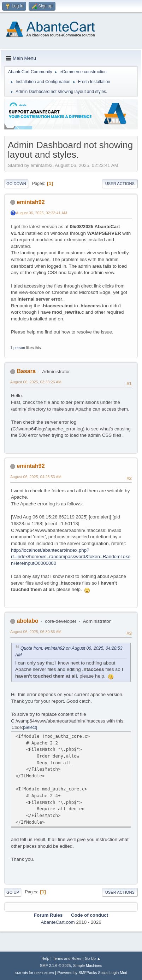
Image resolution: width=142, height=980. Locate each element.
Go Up (13, 892)
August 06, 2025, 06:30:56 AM (36, 632)
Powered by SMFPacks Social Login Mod (92, 973)
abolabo (27, 621)
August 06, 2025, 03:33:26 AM (36, 382)
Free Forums (44, 973)
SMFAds (21, 973)
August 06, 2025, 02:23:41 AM (42, 213)
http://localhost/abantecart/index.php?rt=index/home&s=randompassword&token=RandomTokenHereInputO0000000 (71, 557)
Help (45, 958)
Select (30, 727)
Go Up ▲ (93, 958)
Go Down (16, 184)
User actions (120, 184)
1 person (18, 348)
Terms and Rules (67, 958)
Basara (26, 371)
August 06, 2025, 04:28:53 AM (36, 477)
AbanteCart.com (58, 922)
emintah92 (31, 202)
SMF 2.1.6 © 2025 (55, 965)
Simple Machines (88, 965)
